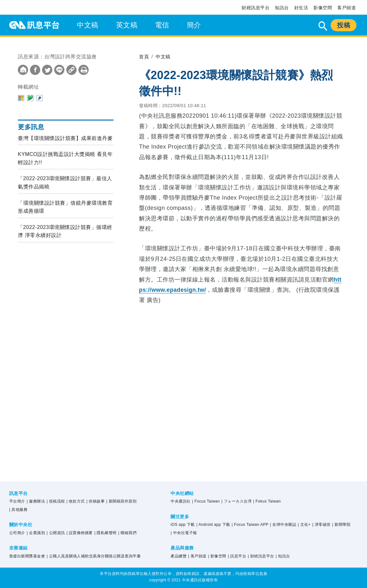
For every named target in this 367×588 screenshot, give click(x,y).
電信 (162, 25)
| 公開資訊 (56, 533)
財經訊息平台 (256, 8)
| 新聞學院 (341, 525)
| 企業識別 (36, 533)
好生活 (301, 8)
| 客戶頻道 (197, 556)
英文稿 (127, 25)
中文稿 (88, 25)
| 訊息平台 (237, 556)
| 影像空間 (217, 556)
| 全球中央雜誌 (283, 525)
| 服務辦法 (36, 501)
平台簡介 (17, 501)
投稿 (344, 25)
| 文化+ (304, 525)
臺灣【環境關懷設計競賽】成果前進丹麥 (65, 138)
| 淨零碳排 (321, 525)
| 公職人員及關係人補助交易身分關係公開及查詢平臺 (94, 556)
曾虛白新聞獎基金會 (27, 556)
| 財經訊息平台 (261, 556)
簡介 (194, 25)
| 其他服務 (18, 510)
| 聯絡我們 (127, 533)
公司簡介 (17, 533)
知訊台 (282, 8)
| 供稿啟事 (95, 501)
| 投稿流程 (56, 501)
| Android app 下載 (213, 525)
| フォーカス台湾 (236, 501)
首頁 (144, 57)
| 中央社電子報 (184, 533)
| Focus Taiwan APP (250, 525)
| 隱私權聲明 (106, 533)
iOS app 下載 (183, 525)
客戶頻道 (347, 8)
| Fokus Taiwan (267, 501)
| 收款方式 (76, 501)
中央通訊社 (181, 501)
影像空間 (323, 8)
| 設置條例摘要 (80, 533)
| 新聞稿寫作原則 (121, 501)
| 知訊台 (283, 556)
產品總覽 (179, 556)
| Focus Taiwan (206, 501)
